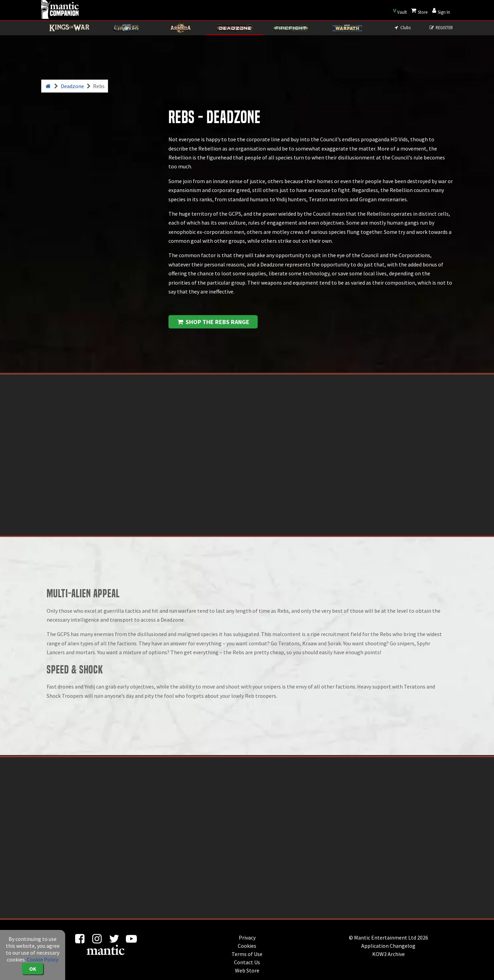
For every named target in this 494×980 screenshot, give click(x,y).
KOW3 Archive (389, 954)
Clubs (402, 27)
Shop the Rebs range (213, 322)
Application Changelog (388, 946)
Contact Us (247, 962)
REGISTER (441, 27)
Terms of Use (247, 954)
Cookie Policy (43, 959)
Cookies (247, 946)
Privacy (247, 937)
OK (33, 969)
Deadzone (72, 86)
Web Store (247, 970)
